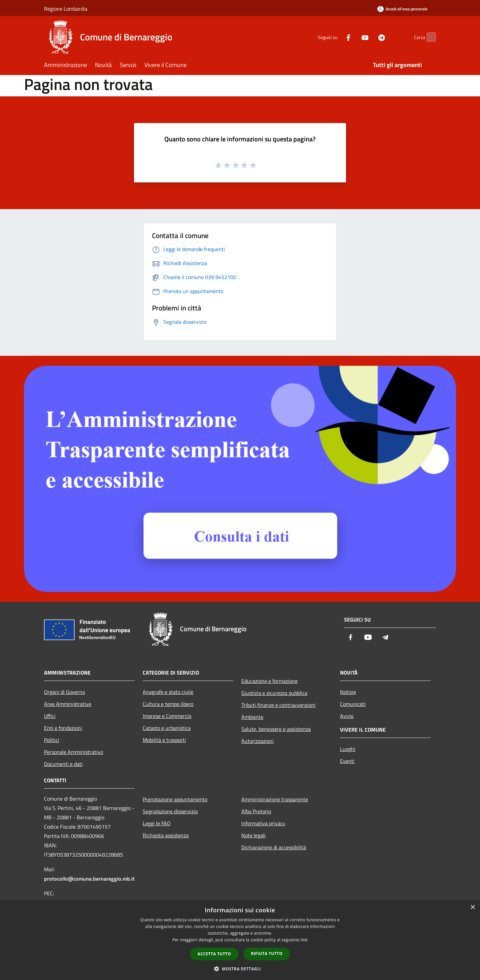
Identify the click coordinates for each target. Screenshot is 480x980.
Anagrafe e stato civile (168, 692)
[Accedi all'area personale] (402, 9)
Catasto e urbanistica (167, 728)
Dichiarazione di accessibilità (274, 847)
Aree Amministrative (68, 704)
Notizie (348, 692)
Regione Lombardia (66, 9)
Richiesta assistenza (166, 835)
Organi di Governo (64, 692)
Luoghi (348, 749)
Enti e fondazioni (63, 728)
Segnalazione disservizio (170, 811)
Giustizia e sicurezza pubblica (274, 693)
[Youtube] (352, 37)
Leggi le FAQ (157, 823)
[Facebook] (335, 37)
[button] (240, 969)
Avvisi (347, 716)
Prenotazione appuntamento (175, 799)
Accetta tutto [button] (214, 954)
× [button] (472, 907)
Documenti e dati (63, 764)
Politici (52, 740)
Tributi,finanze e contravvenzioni (278, 705)
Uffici (50, 716)
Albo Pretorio (256, 811)
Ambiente (252, 717)
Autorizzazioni (257, 741)
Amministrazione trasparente (275, 799)
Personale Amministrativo (73, 752)
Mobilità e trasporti (164, 740)
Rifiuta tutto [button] (267, 953)
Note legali (253, 835)
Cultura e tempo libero (168, 704)
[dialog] (240, 940)
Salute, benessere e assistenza (276, 729)
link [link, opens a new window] (304, 940)
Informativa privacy (263, 823)
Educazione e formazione (269, 681)
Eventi (347, 761)
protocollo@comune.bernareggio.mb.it (89, 879)
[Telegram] (369, 37)
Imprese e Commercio (167, 716)
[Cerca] (428, 37)
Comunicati (353, 704)
